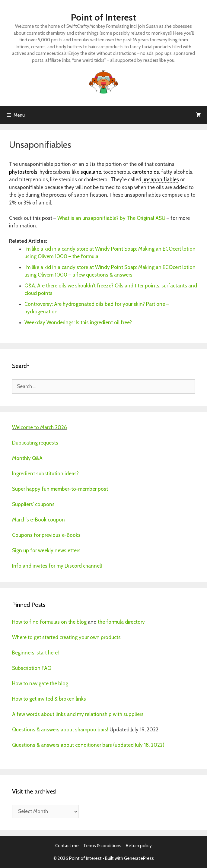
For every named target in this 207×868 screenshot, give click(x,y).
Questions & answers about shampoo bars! (60, 730)
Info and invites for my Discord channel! (57, 566)
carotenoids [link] (146, 172)
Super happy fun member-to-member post (60, 489)
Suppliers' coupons (33, 504)
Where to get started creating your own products (66, 637)
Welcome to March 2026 (40, 427)
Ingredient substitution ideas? (45, 474)
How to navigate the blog (40, 683)
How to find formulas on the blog (49, 622)
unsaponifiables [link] (161, 179)
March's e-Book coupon (38, 520)
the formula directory (121, 622)
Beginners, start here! (35, 653)
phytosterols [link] (23, 172)
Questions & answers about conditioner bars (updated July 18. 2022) (88, 745)
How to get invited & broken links (49, 699)
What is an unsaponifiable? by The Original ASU (111, 218)
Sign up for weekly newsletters (46, 550)
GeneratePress (139, 858)
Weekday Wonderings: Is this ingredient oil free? (78, 322)
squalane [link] (91, 172)
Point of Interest (104, 17)
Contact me (67, 846)
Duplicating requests (35, 443)
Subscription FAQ (32, 668)
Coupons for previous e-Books (46, 535)
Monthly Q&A (27, 458)
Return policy (139, 846)
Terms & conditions (102, 846)
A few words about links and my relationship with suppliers (78, 714)
